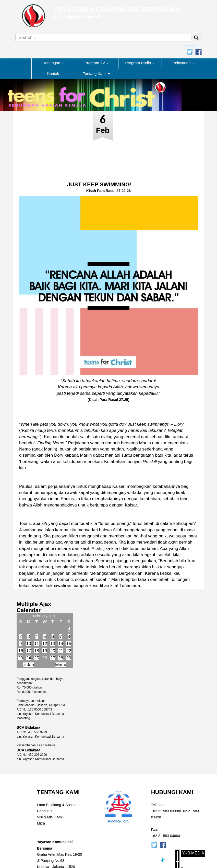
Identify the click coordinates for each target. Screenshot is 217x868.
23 (21, 658)
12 (45, 644)
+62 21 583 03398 (166, 811)
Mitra (41, 823)
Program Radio (140, 63)
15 (69, 644)
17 (29, 651)
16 (21, 651)
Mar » (61, 665)
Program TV (97, 63)
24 (29, 658)
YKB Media (193, 853)
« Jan (29, 665)
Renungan (53, 63)
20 (53, 651)
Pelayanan (183, 63)
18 (37, 651)
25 (37, 658)
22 (69, 651)
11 (37, 644)
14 (61, 644)
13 (53, 644)
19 (45, 651)
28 (61, 658)
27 (53, 658)
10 (29, 644)
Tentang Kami (97, 74)
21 (61, 651)
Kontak (53, 74)
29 (69, 658)
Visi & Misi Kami (50, 817)
